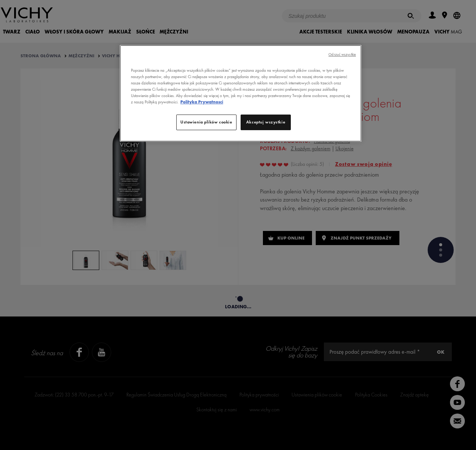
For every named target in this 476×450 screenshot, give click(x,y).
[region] (241, 93)
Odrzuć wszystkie (342, 54)
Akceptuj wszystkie (266, 122)
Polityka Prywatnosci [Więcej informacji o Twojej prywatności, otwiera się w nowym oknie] (202, 102)
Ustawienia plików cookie (206, 122)
